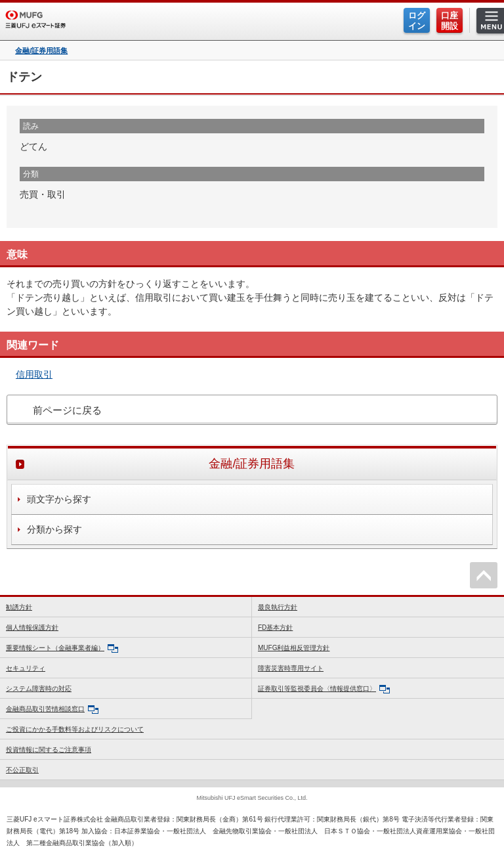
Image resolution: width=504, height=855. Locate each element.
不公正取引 (22, 770)
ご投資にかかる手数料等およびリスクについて (75, 729)
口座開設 (450, 21)
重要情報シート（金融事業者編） (62, 648)
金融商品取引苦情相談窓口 (52, 710)
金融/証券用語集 (41, 51)
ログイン (417, 21)
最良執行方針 (278, 607)
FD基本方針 (275, 627)
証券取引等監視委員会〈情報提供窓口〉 (324, 689)
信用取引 (34, 374)
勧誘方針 (19, 607)
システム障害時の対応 (39, 689)
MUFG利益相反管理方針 (294, 648)
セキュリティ (26, 668)
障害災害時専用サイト (291, 668)
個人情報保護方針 (32, 627)
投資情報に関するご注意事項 (49, 750)
